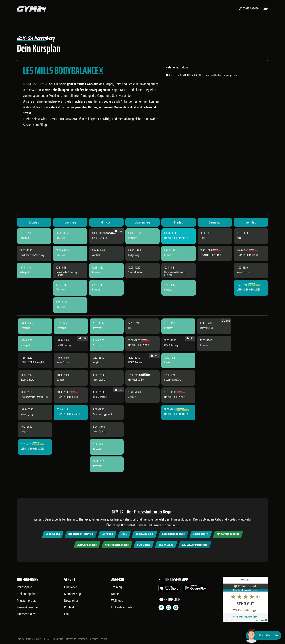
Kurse (115, 594)
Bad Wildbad (166, 545)
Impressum (58, 639)
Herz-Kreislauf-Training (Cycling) (66, 274)
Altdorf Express (87, 545)
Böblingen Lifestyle (173, 534)
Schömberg (144, 545)
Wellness (117, 600)
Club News (71, 587)
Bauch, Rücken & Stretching (32, 255)
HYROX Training (64, 345)
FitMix (203, 238)
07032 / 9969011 (249, 9)
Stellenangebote (28, 594)
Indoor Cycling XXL (173, 380)
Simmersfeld (201, 534)
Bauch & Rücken (28, 380)
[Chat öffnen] (264, 635)
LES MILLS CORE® (100, 238)
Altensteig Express (228, 534)
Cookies (103, 639)
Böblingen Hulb (144, 534)
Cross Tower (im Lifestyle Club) (34, 397)
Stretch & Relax (135, 272)
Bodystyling (134, 255)
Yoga (239, 238)
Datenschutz (70, 639)
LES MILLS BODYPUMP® (211, 255)
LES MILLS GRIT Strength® (32, 362)
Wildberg (107, 534)
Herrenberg (53, 534)
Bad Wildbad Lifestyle (195, 545)
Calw (124, 534)
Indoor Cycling (243, 272)
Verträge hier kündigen (88, 639)
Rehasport (24, 238)
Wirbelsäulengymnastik (103, 414)
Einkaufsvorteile (122, 607)
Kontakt (69, 607)
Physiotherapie (27, 600)
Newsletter (71, 600)
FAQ (67, 614)
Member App (73, 594)
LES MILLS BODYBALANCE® (176, 238)
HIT (130, 328)
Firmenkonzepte (27, 607)
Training (117, 587)
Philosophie (24, 587)
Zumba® (96, 255)
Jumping (24, 431)
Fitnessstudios (26, 614)
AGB (49, 639)
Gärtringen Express (117, 545)
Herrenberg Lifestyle (81, 534)
